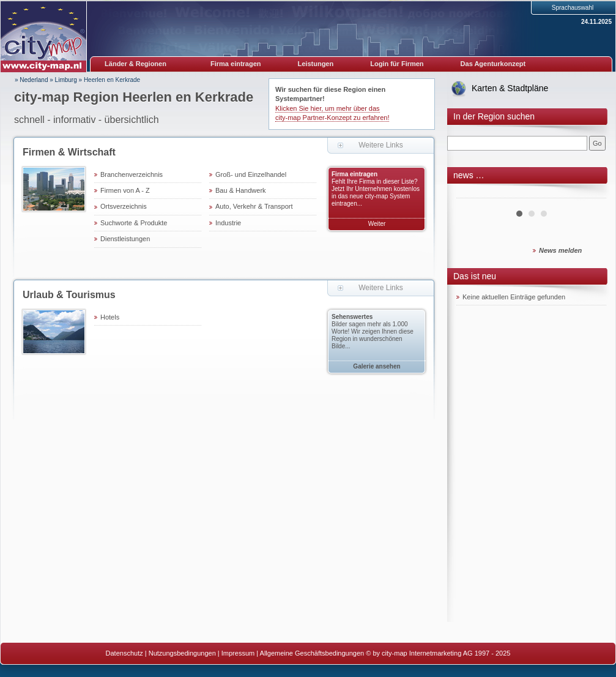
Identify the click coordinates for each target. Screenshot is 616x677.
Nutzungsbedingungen (182, 653)
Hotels (110, 317)
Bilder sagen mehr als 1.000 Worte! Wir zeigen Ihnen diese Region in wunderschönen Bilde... (373, 335)
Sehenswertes (352, 317)
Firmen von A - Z (125, 190)
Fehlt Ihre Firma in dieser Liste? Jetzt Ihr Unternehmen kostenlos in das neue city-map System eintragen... (376, 193)
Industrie (228, 223)
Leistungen (316, 64)
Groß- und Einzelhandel (251, 174)
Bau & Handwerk (241, 190)
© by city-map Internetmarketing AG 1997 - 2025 (438, 653)
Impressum (238, 653)
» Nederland (31, 80)
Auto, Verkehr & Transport (254, 206)
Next (590, 193)
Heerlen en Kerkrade (112, 80)
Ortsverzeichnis (124, 206)
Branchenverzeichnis (132, 174)
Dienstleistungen (125, 239)
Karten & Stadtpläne (510, 88)
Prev (472, 193)
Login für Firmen (397, 64)
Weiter (377, 224)
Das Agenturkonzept (493, 64)
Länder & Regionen (135, 64)
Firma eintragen (236, 64)
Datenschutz (124, 653)
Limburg (66, 80)
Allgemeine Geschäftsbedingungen (312, 653)
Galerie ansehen (377, 366)
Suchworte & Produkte (134, 223)
